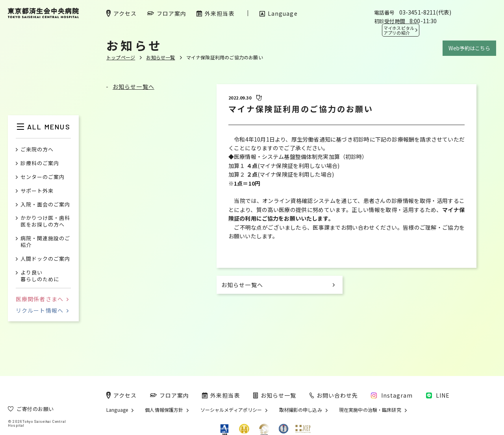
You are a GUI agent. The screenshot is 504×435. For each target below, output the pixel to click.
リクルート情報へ (42, 310)
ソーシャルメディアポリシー (231, 410)
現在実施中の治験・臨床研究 (370, 410)
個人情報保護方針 (164, 410)
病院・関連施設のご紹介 (45, 242)
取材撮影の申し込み (301, 410)
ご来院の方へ (37, 150)
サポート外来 (37, 191)
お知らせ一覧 (160, 57)
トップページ (121, 57)
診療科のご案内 (40, 163)
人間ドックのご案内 (45, 259)
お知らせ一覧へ (133, 87)
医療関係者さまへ (42, 299)
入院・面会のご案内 (45, 205)
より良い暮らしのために (40, 276)
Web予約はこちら (469, 48)
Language (117, 410)
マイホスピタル (399, 30)
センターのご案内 (43, 177)
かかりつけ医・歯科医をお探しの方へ (45, 221)
